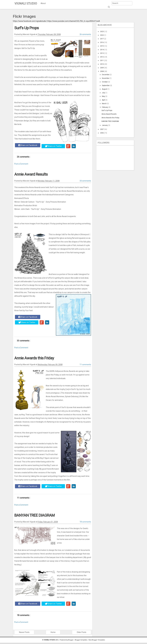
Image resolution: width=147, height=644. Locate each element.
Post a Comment (21, 164)
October (105, 82)
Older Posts (82, 632)
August (105, 89)
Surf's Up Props (27, 28)
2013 (102, 53)
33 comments (85, 181)
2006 (102, 133)
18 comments (85, 522)
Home (53, 632)
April (104, 100)
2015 (102, 46)
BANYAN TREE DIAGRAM (34, 515)
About (43, 3)
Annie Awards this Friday (34, 358)
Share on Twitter (53, 146)
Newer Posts (24, 632)
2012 (102, 57)
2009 (102, 68)
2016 (102, 42)
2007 (102, 129)
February (105, 107)
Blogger (71, 640)
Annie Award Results (31, 174)
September (106, 85)
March (104, 104)
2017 (102, 39)
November (106, 78)
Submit (109, 7)
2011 (102, 61)
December (106, 75)
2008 (102, 71)
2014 (102, 50)
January (105, 125)
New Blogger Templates (97, 640)
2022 (102, 35)
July (104, 93)
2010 (102, 64)
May (104, 96)
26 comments (85, 34)
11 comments (85, 365)
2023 (102, 32)
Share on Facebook (28, 145)
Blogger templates (81, 640)
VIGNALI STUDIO (26, 3)
